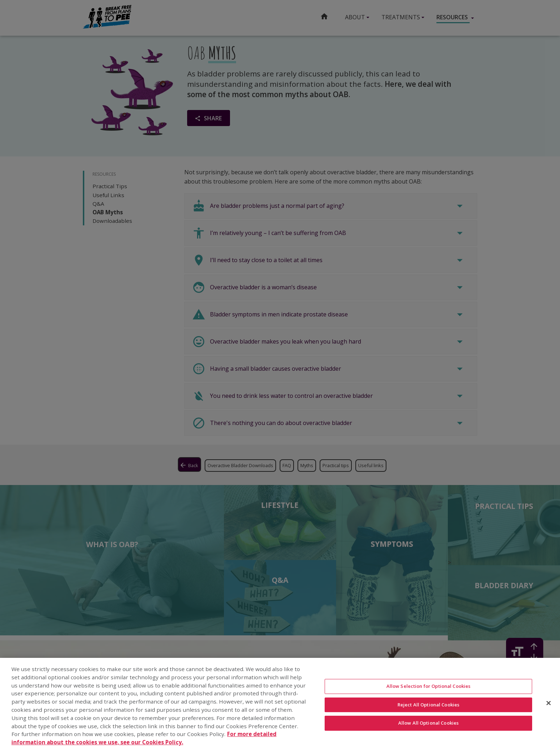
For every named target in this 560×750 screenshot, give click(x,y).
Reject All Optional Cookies (429, 706)
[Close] (549, 705)
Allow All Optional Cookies (428, 725)
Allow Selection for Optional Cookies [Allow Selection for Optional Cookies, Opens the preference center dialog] (429, 688)
